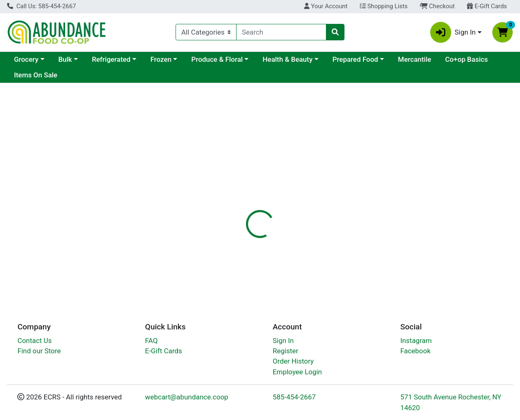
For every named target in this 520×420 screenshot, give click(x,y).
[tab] (240, 205)
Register (286, 351)
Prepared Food (355, 59)
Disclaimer (317, 205)
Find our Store (39, 351)
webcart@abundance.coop (187, 397)
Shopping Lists (384, 6)
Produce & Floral (217, 59)
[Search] (281, 32)
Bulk (65, 59)
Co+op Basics (466, 59)
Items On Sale (36, 75)
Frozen (161, 59)
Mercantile (415, 59)
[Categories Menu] (206, 32)
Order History (293, 361)
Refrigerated (111, 59)
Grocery (26, 59)
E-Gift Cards (487, 6)
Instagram (416, 341)
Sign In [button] (453, 32)
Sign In (283, 341)
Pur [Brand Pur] (310, 256)
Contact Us (34, 341)
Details (240, 205)
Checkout (437, 6)
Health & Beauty (287, 59)
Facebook (415, 351)
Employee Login (297, 372)
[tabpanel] (368, 250)
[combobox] (281, 32)
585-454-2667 (294, 397)
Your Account (326, 6)
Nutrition (276, 205)
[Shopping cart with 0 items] (502, 32)
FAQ (151, 341)
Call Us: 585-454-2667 (41, 6)
